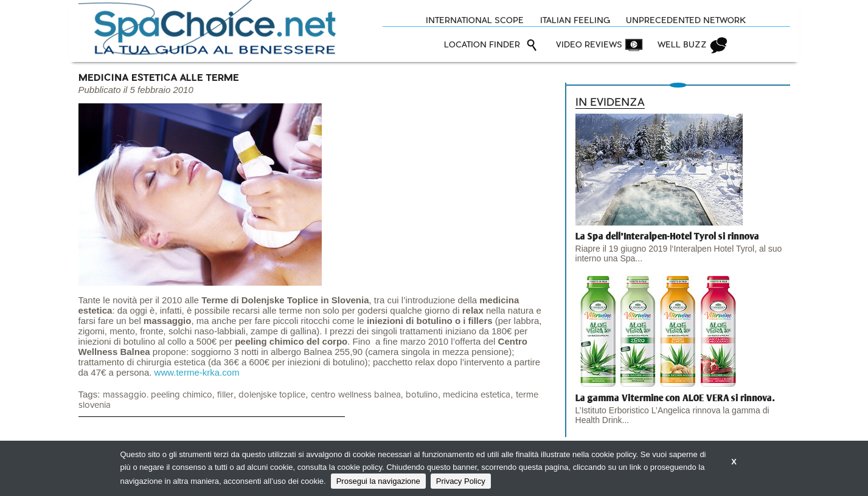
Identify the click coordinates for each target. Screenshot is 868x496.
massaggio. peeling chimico (158, 395)
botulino (422, 395)
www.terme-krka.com (197, 372)
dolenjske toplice (272, 395)
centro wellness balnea (356, 395)
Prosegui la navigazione (378, 481)
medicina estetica (477, 395)
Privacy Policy (461, 481)
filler (225, 395)
